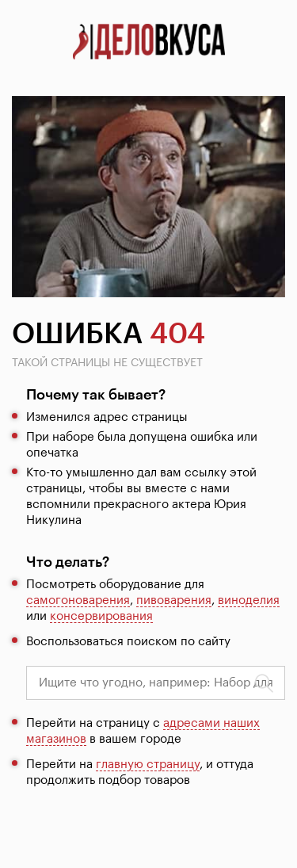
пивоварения (174, 600)
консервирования (101, 616)
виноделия (249, 600)
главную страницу (148, 765)
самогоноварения (78, 600)
